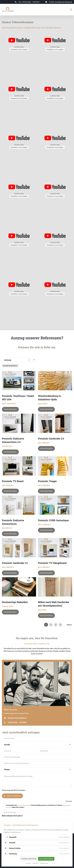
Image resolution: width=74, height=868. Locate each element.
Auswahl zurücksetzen (10, 366)
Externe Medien (15, 848)
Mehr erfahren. (10, 409)
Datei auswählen (14, 796)
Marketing (13, 854)
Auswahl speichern (29, 859)
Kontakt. (28, 863)
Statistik (12, 843)
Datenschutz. (44, 863)
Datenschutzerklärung (24, 805)
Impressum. (36, 863)
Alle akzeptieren (46, 859)
